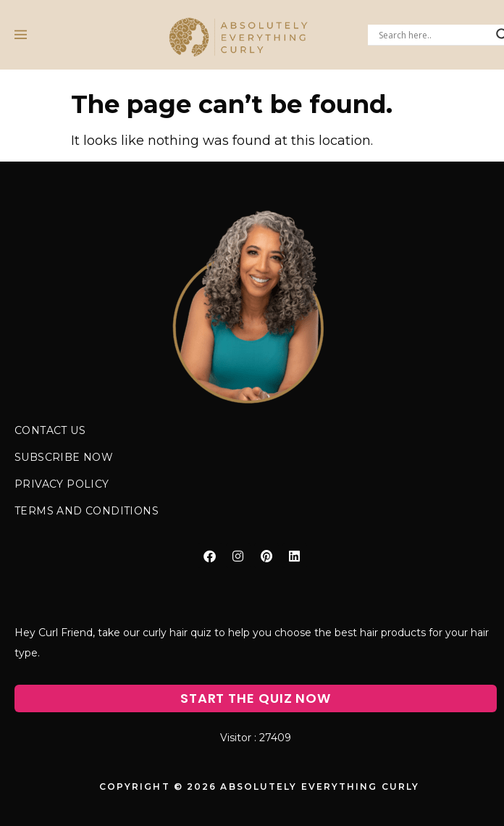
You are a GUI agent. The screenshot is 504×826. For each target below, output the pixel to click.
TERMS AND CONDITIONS (87, 511)
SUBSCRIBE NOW (64, 457)
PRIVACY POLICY (62, 484)
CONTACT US (50, 430)
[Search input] (434, 35)
